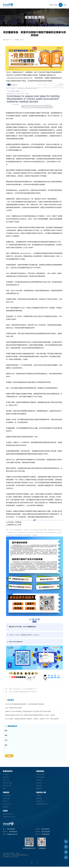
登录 (51, 5)
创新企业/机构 (7, 784)
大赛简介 (39, 797)
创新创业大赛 (7, 787)
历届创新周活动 (8, 815)
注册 (55, 5)
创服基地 (6, 808)
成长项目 (39, 784)
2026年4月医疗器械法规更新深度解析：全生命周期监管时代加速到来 (25, 704)
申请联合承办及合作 (9, 818)
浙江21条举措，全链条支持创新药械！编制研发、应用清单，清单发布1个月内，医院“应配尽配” (32, 719)
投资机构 (39, 789)
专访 (4, 789)
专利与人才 (6, 802)
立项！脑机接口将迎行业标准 (13, 708)
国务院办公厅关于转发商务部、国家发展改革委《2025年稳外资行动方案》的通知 (28, 711)
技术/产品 (6, 781)
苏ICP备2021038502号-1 (11, 858)
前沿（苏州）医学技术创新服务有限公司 (16, 856)
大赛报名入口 (40, 802)
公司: (6, 741)
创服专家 (39, 787)
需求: (6, 746)
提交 (9, 756)
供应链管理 (6, 797)
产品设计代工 (7, 805)
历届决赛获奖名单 (42, 805)
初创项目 (39, 781)
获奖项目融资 (40, 775)
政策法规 (6, 778)
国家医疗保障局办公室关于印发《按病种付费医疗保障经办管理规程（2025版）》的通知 (30, 715)
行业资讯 (6, 775)
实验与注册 (6, 799)
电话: (6, 736)
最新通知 (39, 799)
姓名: (6, 731)
